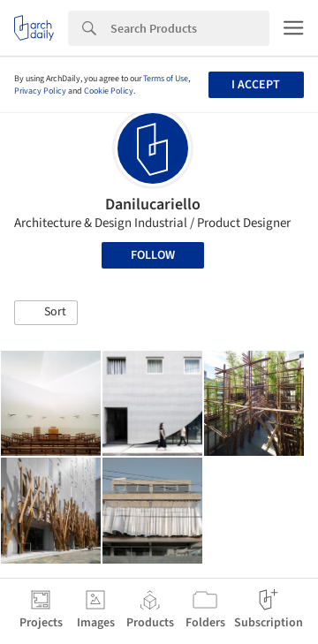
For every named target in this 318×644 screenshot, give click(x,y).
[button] (46, 313)
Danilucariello (153, 205)
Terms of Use (166, 79)
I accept (256, 85)
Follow (153, 255)
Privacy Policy (40, 91)
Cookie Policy (109, 91)
